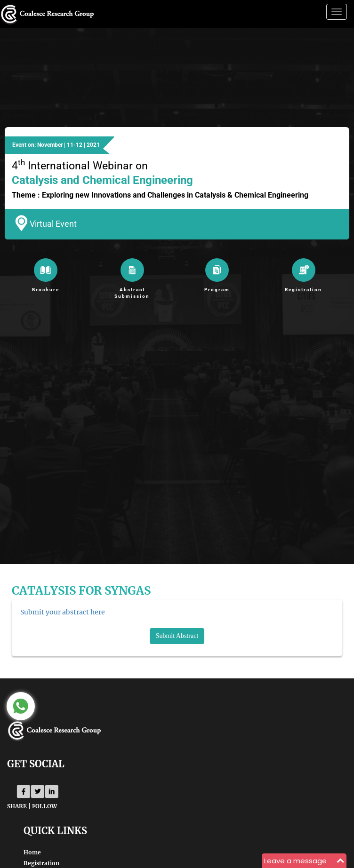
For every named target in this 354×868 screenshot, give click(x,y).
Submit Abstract (177, 636)
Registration (41, 863)
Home (32, 852)
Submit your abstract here (63, 612)
